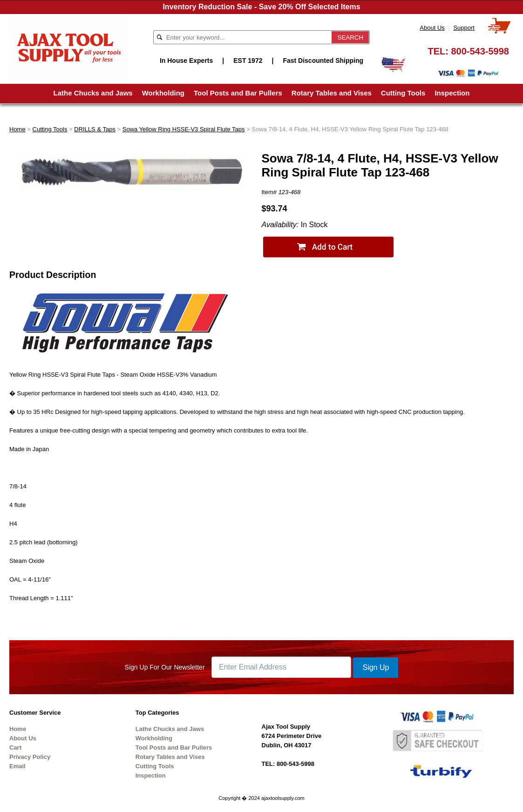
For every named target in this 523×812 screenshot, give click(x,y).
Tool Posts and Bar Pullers (238, 93)
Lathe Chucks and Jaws (93, 93)
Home (17, 129)
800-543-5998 (480, 51)
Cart (15, 748)
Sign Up (376, 667)
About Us (432, 28)
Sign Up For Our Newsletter (165, 667)
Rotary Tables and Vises (332, 93)
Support (464, 28)
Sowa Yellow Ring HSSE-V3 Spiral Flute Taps (184, 129)
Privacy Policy (30, 757)
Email (17, 766)
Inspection (452, 93)
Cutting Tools (403, 93)
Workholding (163, 93)
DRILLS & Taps (95, 129)
